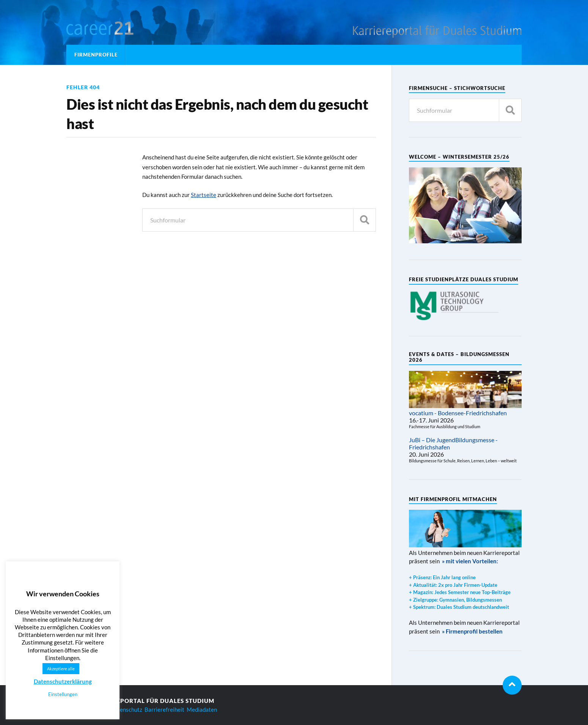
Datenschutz (126, 709)
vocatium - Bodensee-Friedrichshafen (458, 413)
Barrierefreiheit (164, 709)
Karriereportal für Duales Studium (152, 701)
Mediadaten (202, 709)
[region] (454, 306)
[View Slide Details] (454, 306)
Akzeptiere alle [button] (61, 669)
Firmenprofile (96, 55)
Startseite (204, 195)
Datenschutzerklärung (63, 681)
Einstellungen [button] (63, 694)
